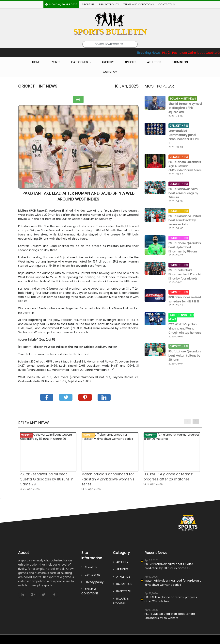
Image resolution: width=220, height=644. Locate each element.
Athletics (154, 62)
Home (36, 62)
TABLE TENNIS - (180, 315)
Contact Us (167, 4)
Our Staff (110, 72)
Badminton (180, 62)
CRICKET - (177, 126)
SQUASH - (176, 99)
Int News (190, 99)
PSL (186, 126)
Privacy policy (109, 4)
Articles (130, 62)
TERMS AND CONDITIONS (139, 4)
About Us (88, 4)
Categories (80, 62)
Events (56, 62)
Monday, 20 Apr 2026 (61, 4)
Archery (108, 62)
